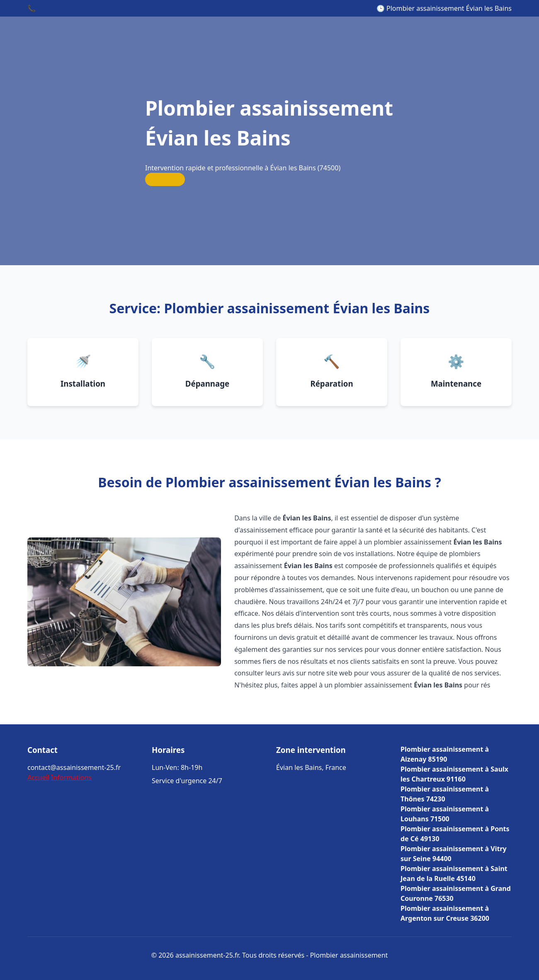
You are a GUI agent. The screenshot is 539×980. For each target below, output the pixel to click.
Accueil (38, 777)
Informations (71, 777)
